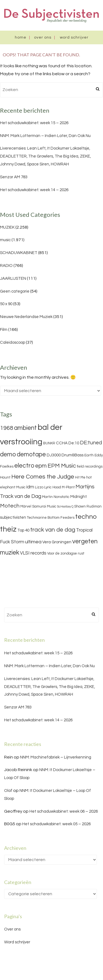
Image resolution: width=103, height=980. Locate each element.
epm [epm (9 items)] (41, 466)
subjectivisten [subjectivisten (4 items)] (13, 517)
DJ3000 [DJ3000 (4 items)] (54, 455)
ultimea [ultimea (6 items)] (33, 542)
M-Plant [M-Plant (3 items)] (68, 487)
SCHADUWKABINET (19, 253)
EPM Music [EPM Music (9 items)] (62, 466)
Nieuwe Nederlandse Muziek (26, 317)
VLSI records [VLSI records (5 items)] (33, 553)
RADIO (6, 266)
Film (4, 330)
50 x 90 (6, 304)
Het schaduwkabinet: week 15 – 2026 (34, 123)
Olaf (8, 791)
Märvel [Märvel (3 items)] (26, 506)
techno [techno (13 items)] (86, 517)
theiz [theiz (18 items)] (8, 529)
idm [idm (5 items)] (30, 487)
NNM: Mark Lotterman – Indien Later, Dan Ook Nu (45, 136)
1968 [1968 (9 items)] (7, 428)
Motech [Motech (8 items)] (10, 506)
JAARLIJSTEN (13, 278)
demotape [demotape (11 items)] (31, 454)
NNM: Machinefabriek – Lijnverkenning (56, 757)
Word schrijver (74, 37)
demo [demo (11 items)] (8, 454)
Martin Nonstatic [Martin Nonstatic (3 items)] (56, 497)
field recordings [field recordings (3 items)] (90, 466)
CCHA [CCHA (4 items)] (62, 443)
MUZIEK (7, 227)
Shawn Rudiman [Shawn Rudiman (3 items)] (88, 506)
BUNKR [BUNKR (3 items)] (49, 443)
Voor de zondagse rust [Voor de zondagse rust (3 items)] (66, 553)
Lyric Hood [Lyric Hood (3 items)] (53, 487)
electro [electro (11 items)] (24, 466)
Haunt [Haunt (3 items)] (5, 477)
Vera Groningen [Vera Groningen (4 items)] (57, 542)
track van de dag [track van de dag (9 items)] (53, 530)
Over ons (43, 37)
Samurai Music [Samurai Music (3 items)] (44, 506)
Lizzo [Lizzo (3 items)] (39, 487)
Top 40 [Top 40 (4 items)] (23, 530)
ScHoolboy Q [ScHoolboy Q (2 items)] (65, 507)
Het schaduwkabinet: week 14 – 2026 (34, 190)
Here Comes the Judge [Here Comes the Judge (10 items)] (43, 477)
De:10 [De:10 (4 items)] (74, 443)
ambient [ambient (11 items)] (25, 428)
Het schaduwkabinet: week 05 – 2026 (56, 824)
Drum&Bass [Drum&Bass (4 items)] (73, 455)
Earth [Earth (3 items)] (89, 455)
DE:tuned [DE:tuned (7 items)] (91, 443)
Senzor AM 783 (14, 177)
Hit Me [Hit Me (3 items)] (80, 477)
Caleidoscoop (12, 342)
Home (21, 37)
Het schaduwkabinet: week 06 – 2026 (64, 811)
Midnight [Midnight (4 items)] (79, 497)
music (5, 240)
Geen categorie (15, 291)
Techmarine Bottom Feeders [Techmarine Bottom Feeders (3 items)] (51, 518)
